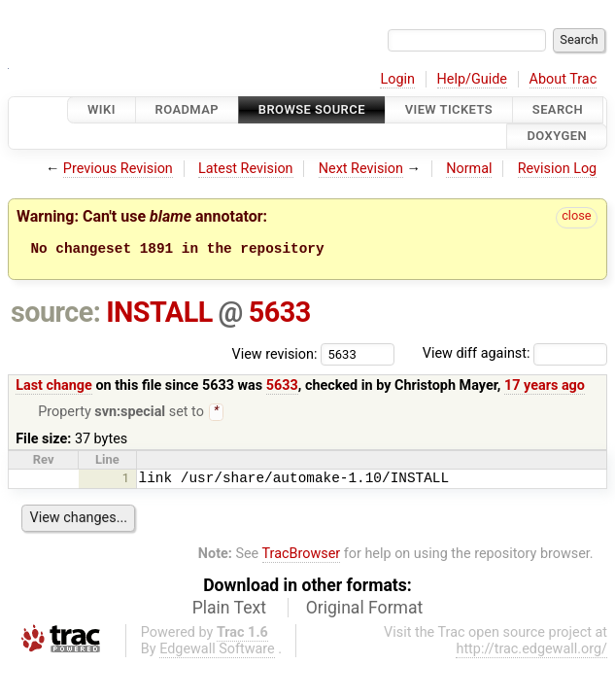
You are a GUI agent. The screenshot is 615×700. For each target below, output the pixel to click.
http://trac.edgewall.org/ (531, 651)
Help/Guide (472, 79)
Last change (54, 385)
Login (397, 79)
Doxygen (557, 137)
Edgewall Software (217, 651)
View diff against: (515, 353)
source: (56, 312)
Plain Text (229, 610)
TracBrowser (302, 556)
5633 (280, 312)
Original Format (365, 610)
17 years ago (545, 385)
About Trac (564, 79)
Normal (469, 169)
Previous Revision (118, 169)
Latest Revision (246, 169)
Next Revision (361, 169)
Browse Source (312, 109)
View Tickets (449, 109)
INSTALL (159, 312)
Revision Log (558, 169)
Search (558, 109)
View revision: (275, 353)
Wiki (102, 109)
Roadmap (188, 109)
